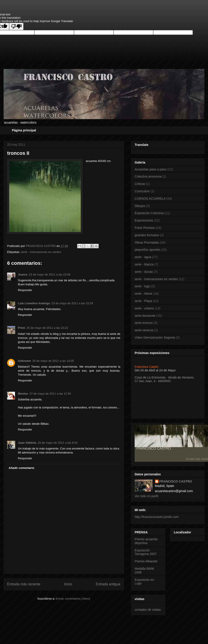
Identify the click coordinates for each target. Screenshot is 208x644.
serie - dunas (144, 272)
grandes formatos (147, 235)
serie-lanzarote (145, 316)
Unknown (24, 361)
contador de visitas (148, 610)
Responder (25, 290)
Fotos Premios (145, 228)
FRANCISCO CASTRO (176, 481)
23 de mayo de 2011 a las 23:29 (72, 303)
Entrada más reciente (24, 584)
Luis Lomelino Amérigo (34, 303)
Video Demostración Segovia (155, 338)
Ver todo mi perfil (146, 496)
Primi (22, 328)
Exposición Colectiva (149, 213)
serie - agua (143, 257)
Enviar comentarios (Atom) (73, 599)
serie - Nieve (143, 294)
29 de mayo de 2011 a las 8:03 (58, 443)
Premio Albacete (146, 561)
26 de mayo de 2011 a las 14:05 (53, 361)
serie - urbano (144, 308)
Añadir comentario (22, 468)
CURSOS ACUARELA (150, 199)
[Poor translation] (16, 26)
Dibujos (140, 206)
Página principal (24, 130)
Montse (23, 394)
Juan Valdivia (27, 443)
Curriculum (142, 191)
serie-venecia (144, 330)
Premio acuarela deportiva (146, 541)
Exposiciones (144, 220)
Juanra (23, 274)
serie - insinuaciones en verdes (41, 252)
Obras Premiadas (147, 242)
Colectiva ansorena (148, 176)
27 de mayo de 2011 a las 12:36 (50, 394)
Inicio (68, 584)
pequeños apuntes (148, 250)
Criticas (140, 184)
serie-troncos (144, 323)
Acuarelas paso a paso (151, 169)
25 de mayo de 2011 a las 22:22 (47, 328)
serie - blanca (144, 264)
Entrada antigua (108, 584)
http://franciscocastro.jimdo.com (157, 517)
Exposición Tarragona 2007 (146, 552)
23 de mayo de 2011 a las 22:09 (50, 274)
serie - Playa (143, 301)
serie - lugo (142, 286)
